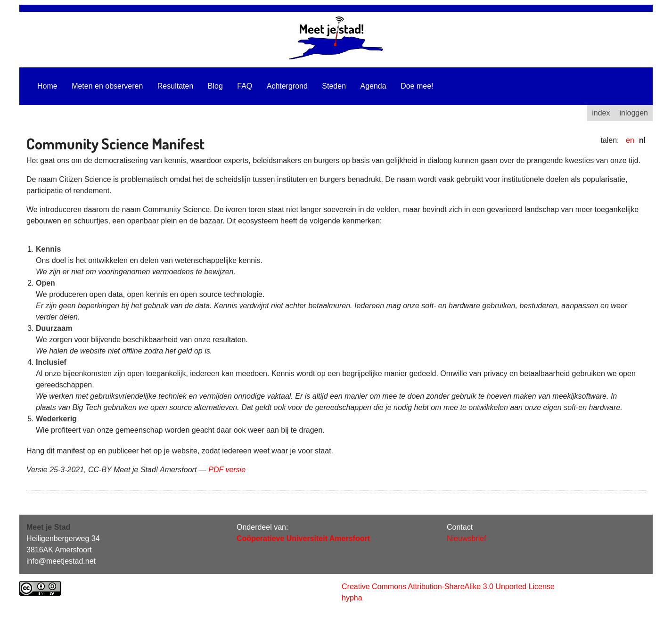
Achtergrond (287, 86)
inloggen (634, 113)
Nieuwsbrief (467, 538)
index (601, 113)
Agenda (373, 86)
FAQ (245, 86)
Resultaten (176, 86)
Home (47, 86)
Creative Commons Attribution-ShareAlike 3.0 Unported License (448, 587)
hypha (352, 598)
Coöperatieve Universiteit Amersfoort (303, 538)
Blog (215, 86)
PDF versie (227, 470)
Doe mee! (417, 86)
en (630, 140)
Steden (334, 86)
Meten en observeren (107, 86)
